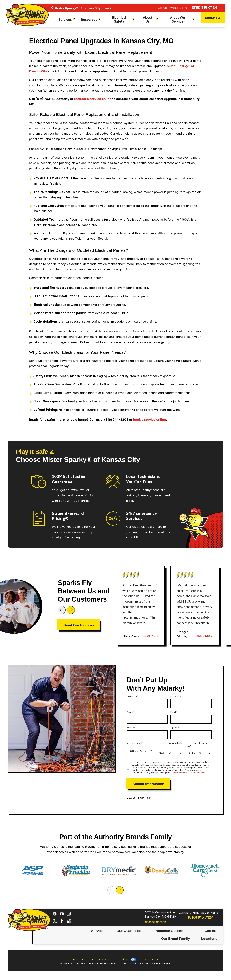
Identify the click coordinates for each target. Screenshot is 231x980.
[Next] (71, 610)
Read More (151, 636)
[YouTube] (62, 914)
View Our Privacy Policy (139, 798)
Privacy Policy (179, 773)
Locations (209, 939)
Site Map (92, 959)
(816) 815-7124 (204, 8)
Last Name (175, 696)
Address (131, 728)
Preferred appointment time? (196, 745)
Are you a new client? (137, 743)
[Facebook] (62, 921)
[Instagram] (69, 914)
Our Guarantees (130, 931)
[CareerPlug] (55, 914)
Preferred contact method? (169, 743)
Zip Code (175, 728)
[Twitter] (55, 921)
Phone (130, 712)
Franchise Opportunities (174, 931)
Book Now (213, 18)
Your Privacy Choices (144, 959)
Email (173, 712)
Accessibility (79, 959)
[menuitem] (67, 20)
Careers (211, 931)
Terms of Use (196, 773)
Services (98, 931)
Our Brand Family (176, 939)
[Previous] (62, 610)
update (108, 8)
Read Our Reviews (79, 625)
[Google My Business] (69, 921)
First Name (132, 696)
